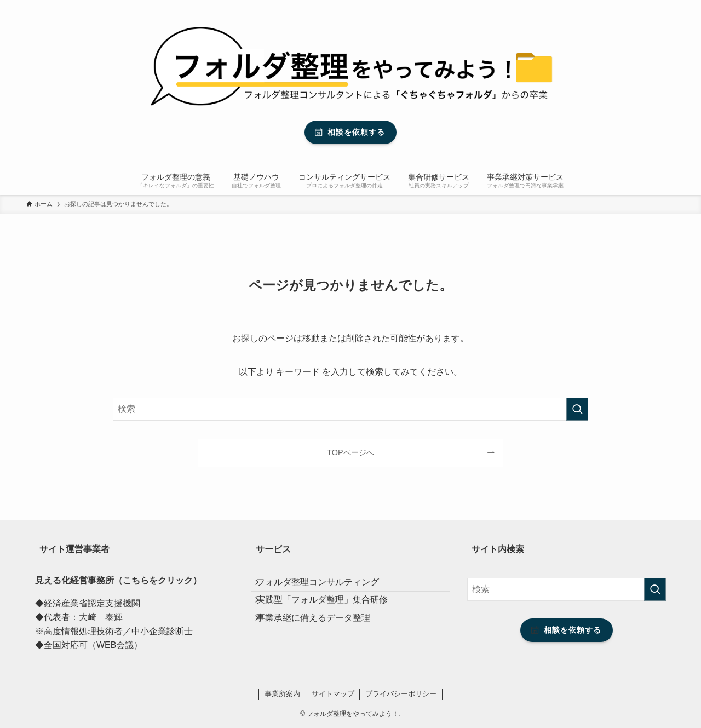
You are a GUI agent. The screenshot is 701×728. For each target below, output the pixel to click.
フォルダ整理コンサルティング (326, 586)
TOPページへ (350, 452)
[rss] (653, 6)
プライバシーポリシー (401, 694)
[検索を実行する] (577, 409)
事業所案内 (282, 694)
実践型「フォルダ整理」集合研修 (330, 612)
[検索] (668, 6)
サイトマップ (333, 694)
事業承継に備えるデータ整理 (321, 638)
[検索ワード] (350, 409)
